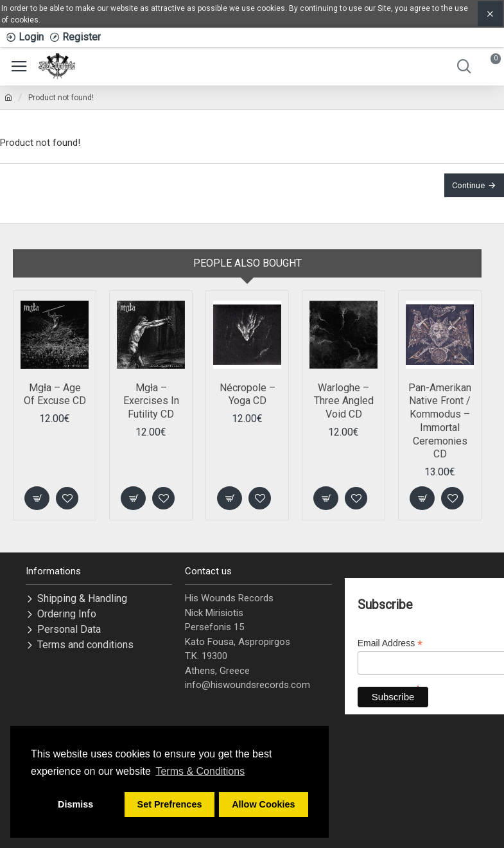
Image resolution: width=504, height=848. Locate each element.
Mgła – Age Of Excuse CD (55, 394)
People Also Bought (248, 263)
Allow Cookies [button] (263, 804)
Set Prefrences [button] (170, 804)
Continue (468, 185)
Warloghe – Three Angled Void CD (344, 401)
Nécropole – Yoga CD (248, 394)
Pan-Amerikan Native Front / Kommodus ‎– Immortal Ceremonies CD (440, 421)
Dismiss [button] (75, 804)
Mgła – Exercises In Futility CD (151, 401)
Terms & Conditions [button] (200, 771)
